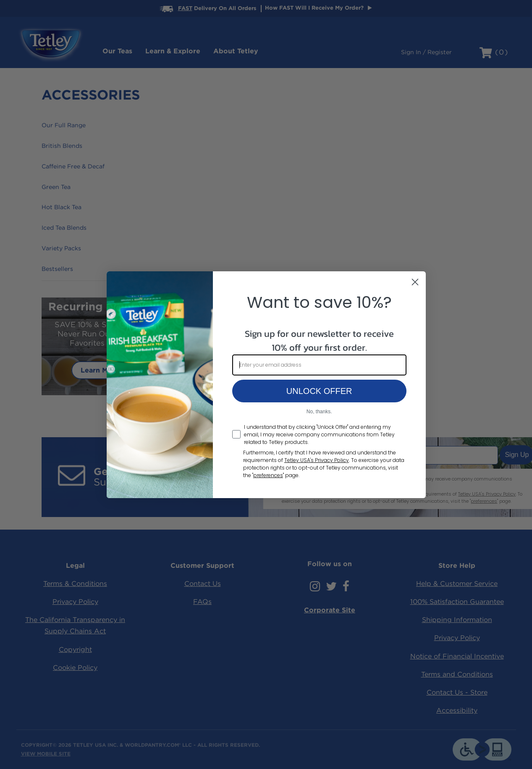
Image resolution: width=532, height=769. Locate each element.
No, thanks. (319, 412)
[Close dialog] (415, 282)
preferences (268, 475)
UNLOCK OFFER (319, 391)
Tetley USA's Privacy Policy (317, 460)
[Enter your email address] (319, 365)
